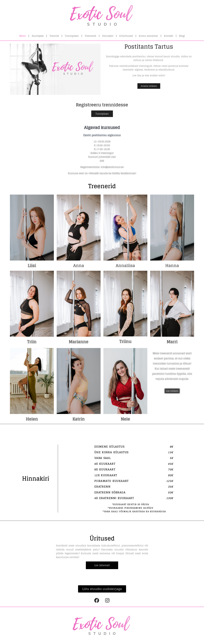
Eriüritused (126, 36)
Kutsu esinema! (148, 36)
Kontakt (169, 36)
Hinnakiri (108, 36)
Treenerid (90, 36)
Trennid (54, 36)
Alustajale (38, 36)
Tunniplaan (72, 36)
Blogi (182, 36)
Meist (23, 36)
